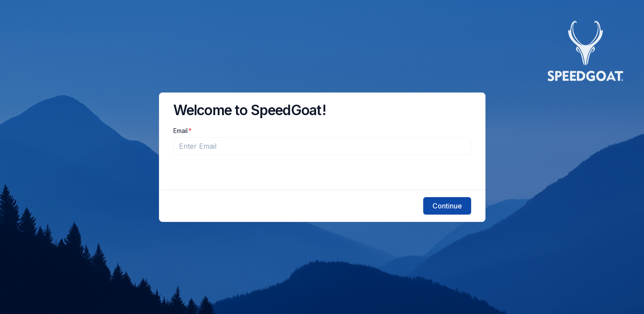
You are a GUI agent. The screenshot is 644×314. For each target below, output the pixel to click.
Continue (447, 206)
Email (180, 131)
